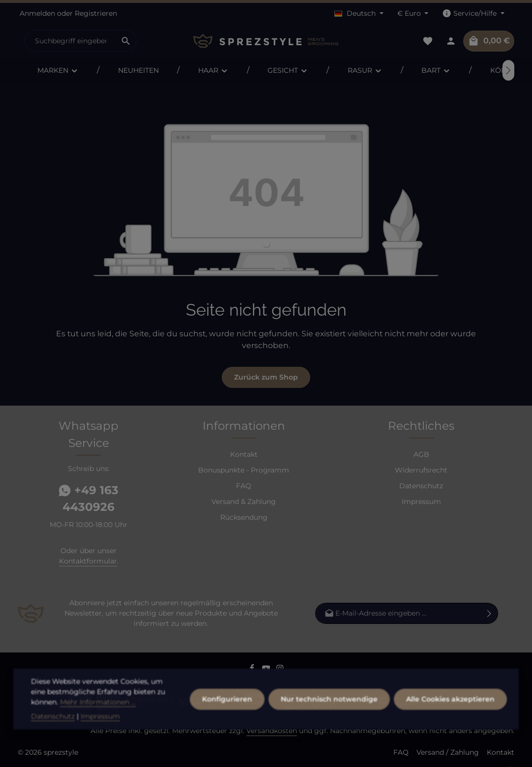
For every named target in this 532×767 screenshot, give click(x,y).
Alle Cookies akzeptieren (450, 715)
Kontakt (244, 454)
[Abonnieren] (489, 613)
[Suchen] (126, 41)
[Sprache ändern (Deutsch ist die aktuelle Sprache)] (359, 14)
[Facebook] (253, 670)
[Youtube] (267, 670)
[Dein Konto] (451, 41)
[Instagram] (280, 670)
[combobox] (70, 41)
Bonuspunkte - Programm (244, 470)
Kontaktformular (88, 561)
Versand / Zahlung (448, 752)
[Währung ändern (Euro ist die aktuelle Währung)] (413, 14)
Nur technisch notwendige (329, 715)
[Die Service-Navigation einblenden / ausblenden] (473, 14)
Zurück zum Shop (266, 377)
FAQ (244, 486)
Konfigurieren (227, 715)
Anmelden (37, 13)
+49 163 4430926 (89, 499)
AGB (421, 454)
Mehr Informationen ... (98, 718)
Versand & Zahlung (244, 501)
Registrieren (96, 13)
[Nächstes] (508, 70)
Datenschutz (421, 486)
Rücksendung (244, 517)
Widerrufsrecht (421, 470)
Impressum (421, 501)
